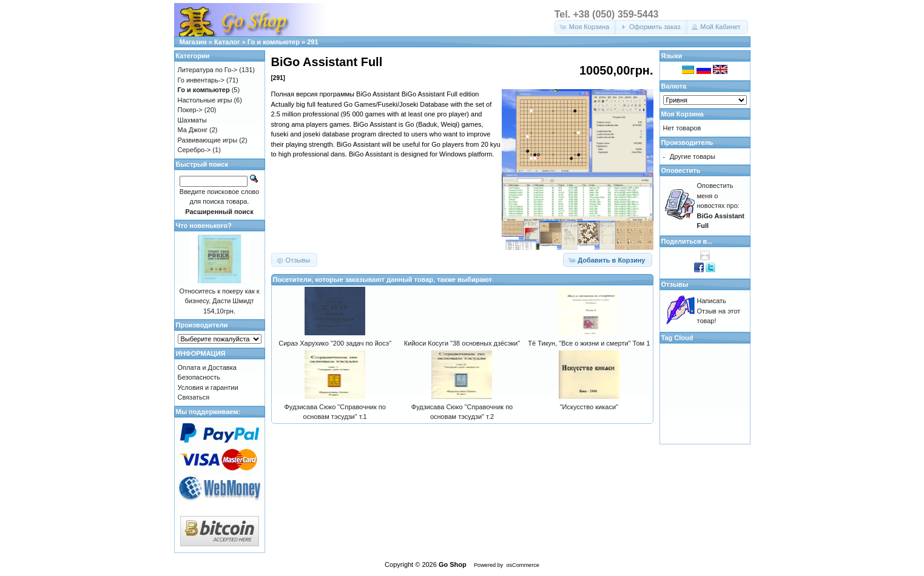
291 (312, 42)
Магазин (193, 42)
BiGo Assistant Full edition (440, 94)
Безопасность (199, 377)
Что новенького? (204, 226)
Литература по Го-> (208, 70)
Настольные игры (205, 100)
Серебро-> (194, 150)
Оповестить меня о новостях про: (721, 206)
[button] (585, 27)
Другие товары (693, 156)
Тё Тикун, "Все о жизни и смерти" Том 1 (589, 343)
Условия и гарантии (208, 387)
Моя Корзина (683, 114)
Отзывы (675, 284)
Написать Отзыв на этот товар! (719, 311)
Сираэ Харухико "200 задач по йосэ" (335, 343)
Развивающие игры (208, 140)
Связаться (194, 397)
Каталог (227, 42)
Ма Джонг (193, 130)
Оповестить (681, 170)
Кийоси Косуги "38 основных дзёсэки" (462, 343)
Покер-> (190, 110)
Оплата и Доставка (207, 367)
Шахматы (192, 120)
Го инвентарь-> (201, 80)
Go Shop (453, 564)
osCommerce (522, 565)
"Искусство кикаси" (589, 407)
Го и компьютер (274, 42)
